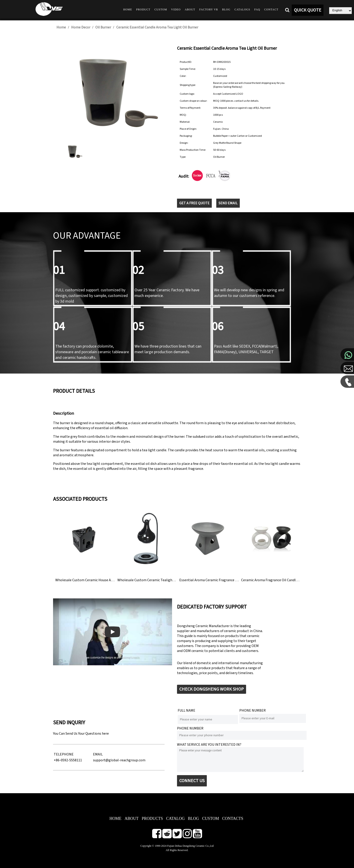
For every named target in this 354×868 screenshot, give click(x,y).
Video (176, 9)
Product (143, 9)
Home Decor (81, 27)
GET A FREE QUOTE (194, 203)
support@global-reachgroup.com (119, 760)
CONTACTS (233, 819)
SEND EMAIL (228, 203)
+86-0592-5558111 (68, 760)
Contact (271, 9)
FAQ (257, 9)
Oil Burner (103, 27)
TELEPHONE (64, 754)
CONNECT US (192, 781)
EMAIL (98, 754)
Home (128, 9)
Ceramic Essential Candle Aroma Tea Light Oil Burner (157, 27)
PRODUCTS (152, 819)
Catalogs (242, 9)
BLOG (193, 819)
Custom (161, 9)
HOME (115, 819)
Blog (226, 9)
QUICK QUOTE (308, 10)
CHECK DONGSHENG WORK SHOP (212, 689)
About (190, 9)
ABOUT (132, 819)
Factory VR (209, 9)
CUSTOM (211, 819)
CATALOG (176, 819)
